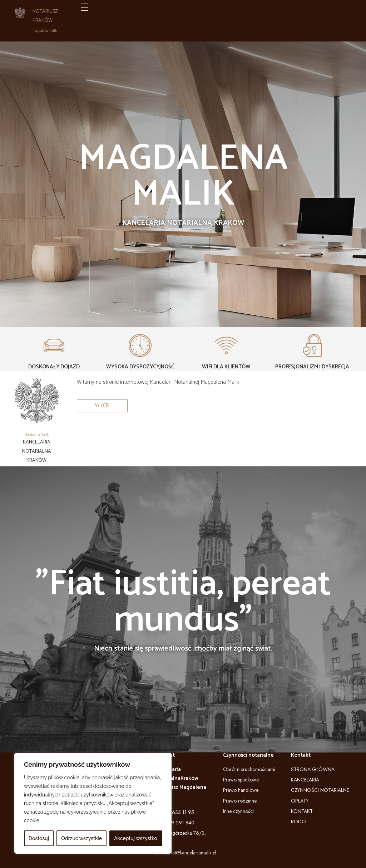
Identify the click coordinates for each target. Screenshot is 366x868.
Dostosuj (39, 838)
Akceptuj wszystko (136, 838)
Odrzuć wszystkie (81, 838)
